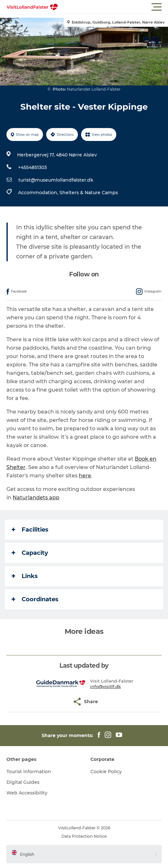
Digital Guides (23, 782)
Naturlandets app (36, 498)
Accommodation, (39, 193)
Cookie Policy (106, 772)
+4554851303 (32, 167)
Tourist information (29, 772)
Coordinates (35, 599)
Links (25, 576)
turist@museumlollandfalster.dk (56, 180)
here (85, 476)
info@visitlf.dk (105, 686)
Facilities (30, 530)
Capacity (30, 553)
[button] (113, 7)
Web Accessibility (27, 793)
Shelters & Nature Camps (89, 193)
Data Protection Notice (84, 836)
